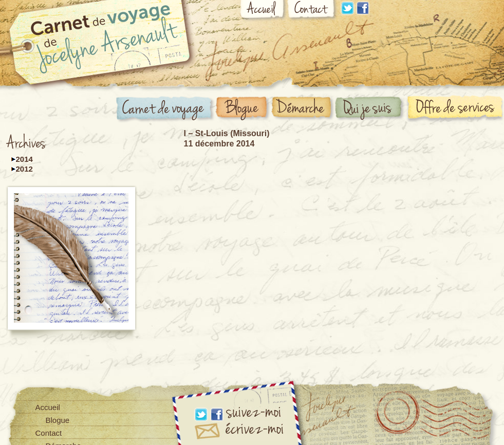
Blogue (243, 109)
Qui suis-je (370, 109)
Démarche (303, 109)
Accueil (263, 11)
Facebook (363, 8)
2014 (24, 159)
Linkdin (347, 8)
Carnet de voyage (165, 110)
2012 (24, 169)
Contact (312, 11)
